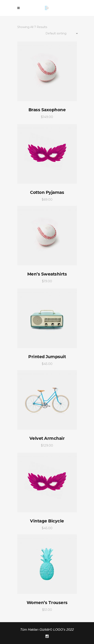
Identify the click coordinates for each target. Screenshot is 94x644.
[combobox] (57, 33)
